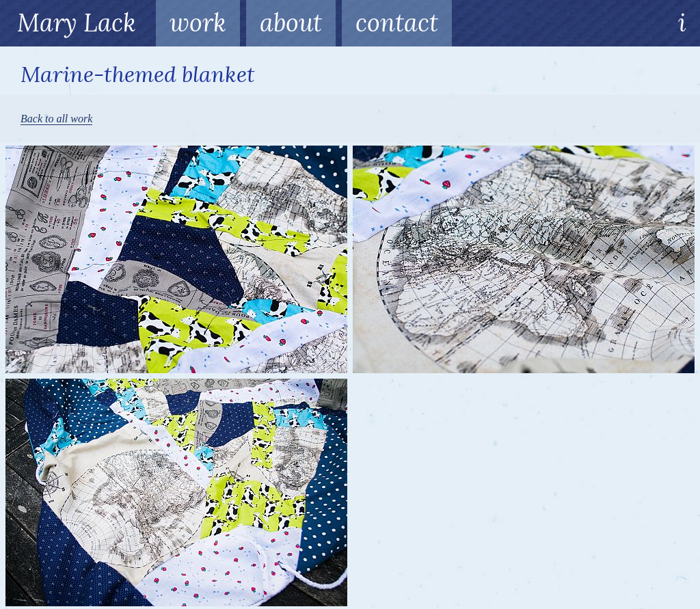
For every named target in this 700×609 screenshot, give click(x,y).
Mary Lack (77, 23)
